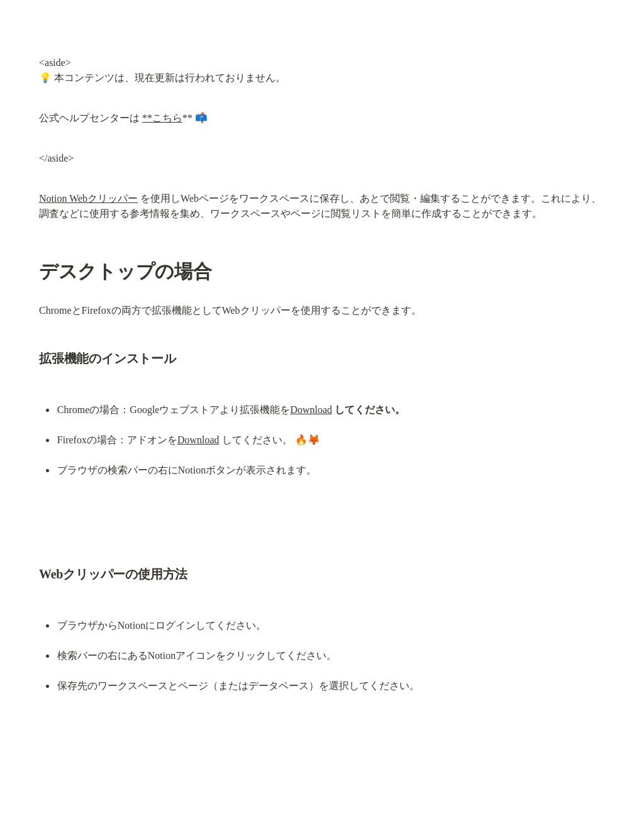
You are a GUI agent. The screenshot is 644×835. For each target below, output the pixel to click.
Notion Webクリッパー (88, 198)
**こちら (162, 118)
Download (311, 410)
